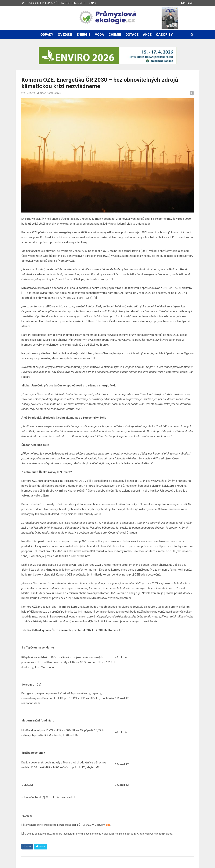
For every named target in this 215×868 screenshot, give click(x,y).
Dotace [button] (132, 35)
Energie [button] (84, 35)
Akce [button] (147, 35)
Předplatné (50, 3)
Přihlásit (187, 3)
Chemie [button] (115, 35)
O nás (92, 3)
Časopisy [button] (164, 35)
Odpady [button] (47, 35)
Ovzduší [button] (65, 35)
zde (108, 825)
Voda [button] (99, 35)
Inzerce (66, 3)
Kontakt (80, 3)
